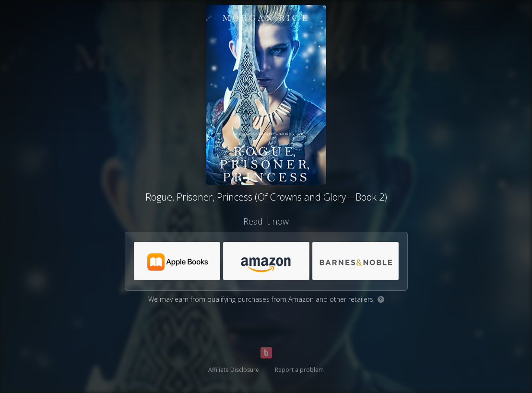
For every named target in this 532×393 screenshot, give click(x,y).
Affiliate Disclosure (234, 370)
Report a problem (299, 370)
